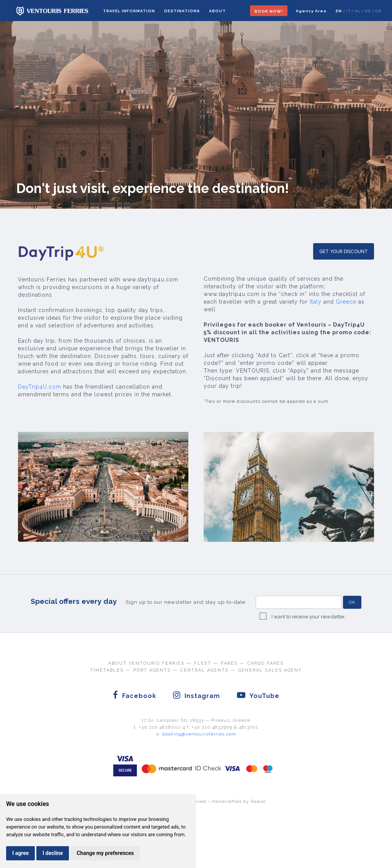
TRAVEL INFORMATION (129, 11)
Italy (316, 302)
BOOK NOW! (269, 11)
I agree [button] (20, 853)
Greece (346, 302)
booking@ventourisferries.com (199, 734)
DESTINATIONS (182, 11)
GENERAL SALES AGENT (270, 670)
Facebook (134, 695)
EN (339, 11)
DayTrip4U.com (40, 387)
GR (378, 11)
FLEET (203, 663)
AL (358, 11)
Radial (258, 801)
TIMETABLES (107, 670)
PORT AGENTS (152, 670)
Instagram (196, 695)
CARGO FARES (265, 663)
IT (348, 11)
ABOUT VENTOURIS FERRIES (146, 663)
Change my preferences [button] (105, 853)
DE (368, 11)
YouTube (258, 695)
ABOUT (217, 11)
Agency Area (311, 11)
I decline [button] (53, 853)
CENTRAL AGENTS (204, 670)
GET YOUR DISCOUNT (344, 252)
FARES (229, 663)
